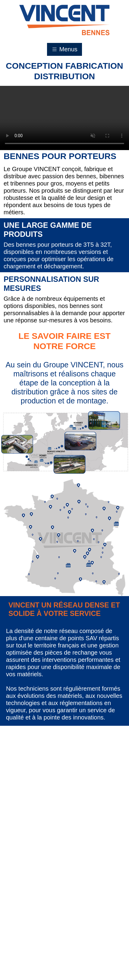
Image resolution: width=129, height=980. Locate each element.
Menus (64, 49)
